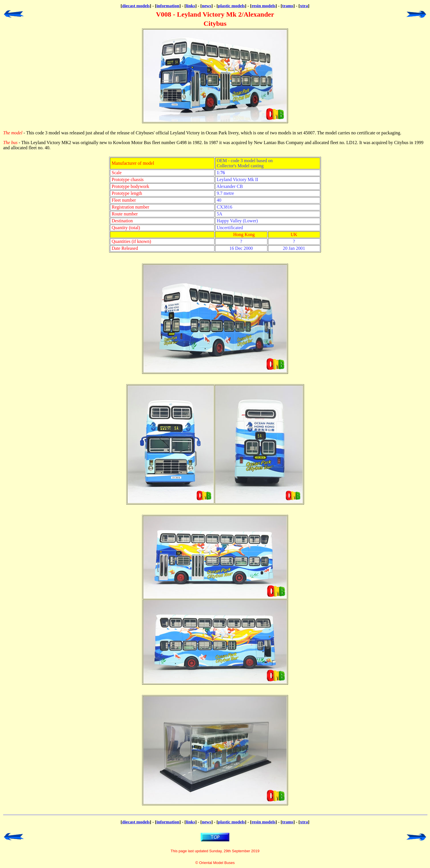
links (191, 6)
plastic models (231, 6)
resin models (264, 6)
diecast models (136, 6)
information (168, 6)
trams (288, 6)
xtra (304, 6)
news (207, 6)
